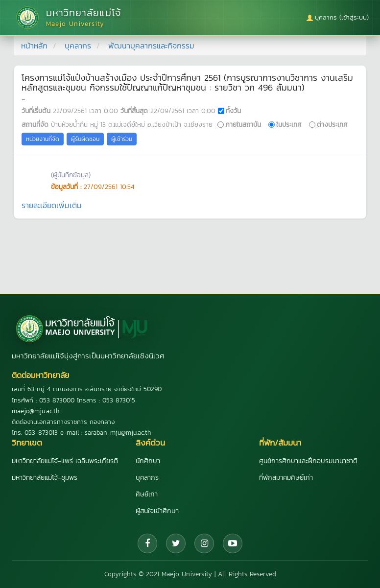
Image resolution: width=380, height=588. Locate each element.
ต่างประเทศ (332, 124)
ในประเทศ (289, 124)
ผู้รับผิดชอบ (85, 139)
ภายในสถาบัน (243, 124)
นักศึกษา (148, 461)
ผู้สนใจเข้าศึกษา (157, 511)
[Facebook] (147, 543)
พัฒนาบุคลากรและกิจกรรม (151, 46)
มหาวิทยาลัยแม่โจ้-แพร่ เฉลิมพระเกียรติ (65, 461)
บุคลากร (78, 46)
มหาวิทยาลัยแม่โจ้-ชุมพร (45, 478)
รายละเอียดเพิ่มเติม (52, 205)
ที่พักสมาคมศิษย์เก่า (286, 478)
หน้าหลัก (34, 46)
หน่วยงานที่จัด (43, 139)
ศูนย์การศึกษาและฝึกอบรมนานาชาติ (308, 461)
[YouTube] (233, 543)
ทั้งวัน (233, 111)
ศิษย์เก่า (147, 494)
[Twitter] (176, 543)
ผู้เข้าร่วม (122, 139)
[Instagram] (204, 543)
